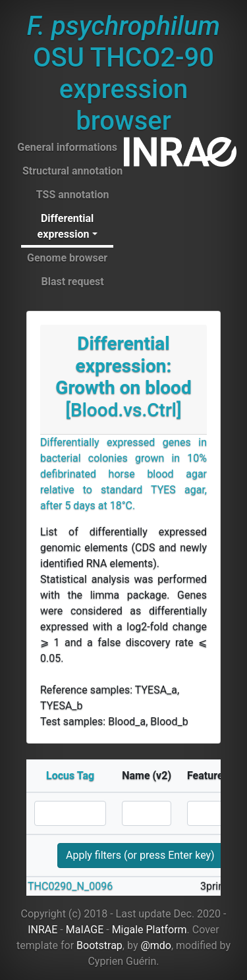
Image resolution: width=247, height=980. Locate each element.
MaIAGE (85, 930)
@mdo (156, 945)
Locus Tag (70, 776)
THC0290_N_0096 (70, 886)
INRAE (42, 930)
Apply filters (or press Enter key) (140, 855)
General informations (67, 147)
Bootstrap (99, 945)
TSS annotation (73, 195)
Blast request (72, 282)
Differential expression (66, 226)
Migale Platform (150, 930)
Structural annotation (72, 171)
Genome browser (67, 258)
